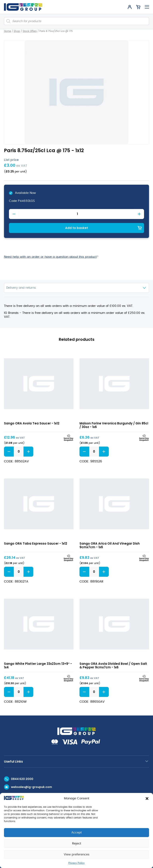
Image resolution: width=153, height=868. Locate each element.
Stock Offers (30, 31)
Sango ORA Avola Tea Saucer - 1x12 (32, 423)
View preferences (77, 855)
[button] (147, 799)
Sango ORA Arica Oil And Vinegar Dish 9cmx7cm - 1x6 (110, 545)
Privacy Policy (76, 863)
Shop (17, 31)
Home (7, 31)
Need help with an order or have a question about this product (50, 257)
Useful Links (13, 761)
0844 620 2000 (22, 779)
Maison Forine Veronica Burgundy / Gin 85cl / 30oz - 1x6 (114, 425)
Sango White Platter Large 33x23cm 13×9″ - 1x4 (38, 665)
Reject (77, 844)
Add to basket (77, 228)
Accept (76, 833)
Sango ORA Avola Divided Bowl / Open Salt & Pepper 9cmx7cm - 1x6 (113, 665)
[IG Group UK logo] (23, 7)
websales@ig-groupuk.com (31, 787)
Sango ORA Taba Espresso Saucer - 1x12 (36, 543)
